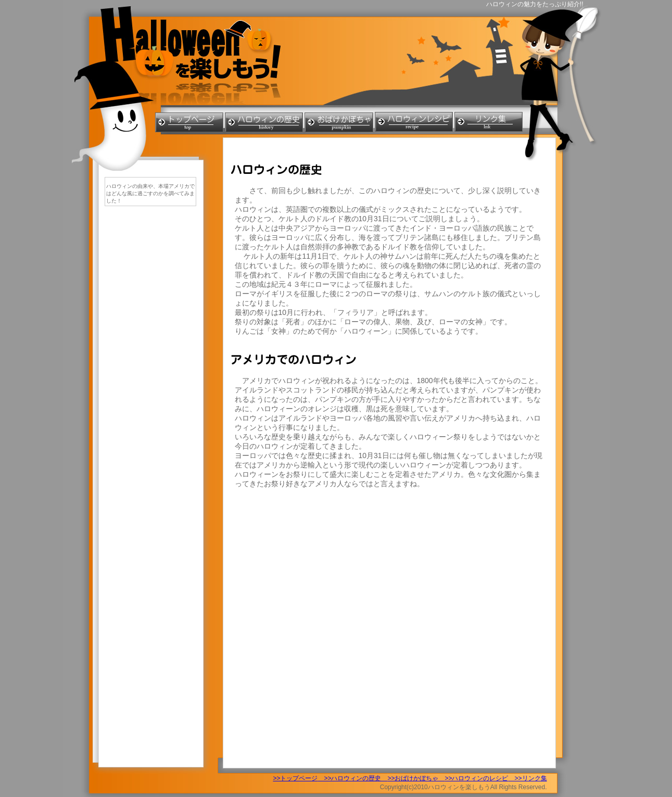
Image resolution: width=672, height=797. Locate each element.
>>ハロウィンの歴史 (352, 778)
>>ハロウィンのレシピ (476, 778)
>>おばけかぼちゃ (416, 778)
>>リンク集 (527, 778)
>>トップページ (295, 778)
